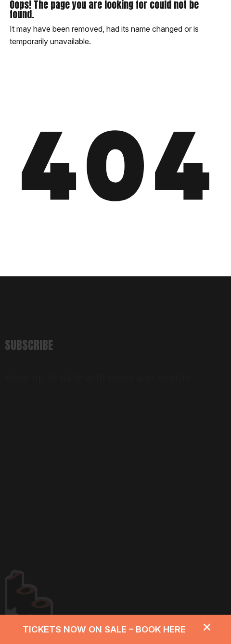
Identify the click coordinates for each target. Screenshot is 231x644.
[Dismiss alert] (207, 626)
